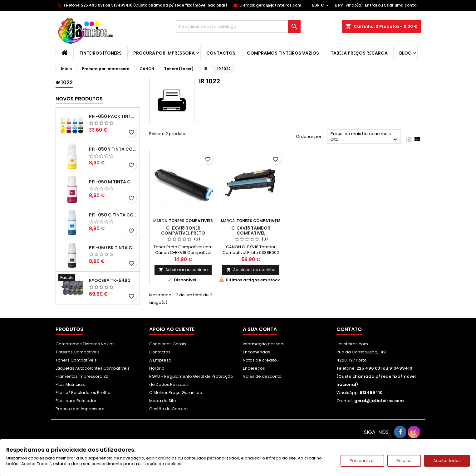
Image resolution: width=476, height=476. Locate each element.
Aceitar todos (447, 461)
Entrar (371, 5)
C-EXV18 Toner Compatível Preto (183, 231)
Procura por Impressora (164, 53)
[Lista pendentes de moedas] (321, 5)
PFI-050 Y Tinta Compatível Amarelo (113, 149)
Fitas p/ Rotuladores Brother (84, 393)
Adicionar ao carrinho (183, 270)
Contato (349, 329)
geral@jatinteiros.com (279, 5)
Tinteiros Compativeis (78, 352)
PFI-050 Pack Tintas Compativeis (113, 116)
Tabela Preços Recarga (359, 53)
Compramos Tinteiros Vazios (283, 53)
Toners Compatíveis (76, 360)
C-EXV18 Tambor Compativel (251, 231)
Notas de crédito (260, 360)
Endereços (254, 368)
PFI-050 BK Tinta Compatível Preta (113, 248)
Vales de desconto (262, 376)
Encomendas (256, 352)
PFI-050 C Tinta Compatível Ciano (113, 215)
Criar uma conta (400, 5)
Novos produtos (79, 99)
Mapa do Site (163, 401)
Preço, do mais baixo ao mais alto (365, 137)
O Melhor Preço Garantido (176, 393)
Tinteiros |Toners (101, 53)
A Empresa (160, 360)
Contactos (221, 53)
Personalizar (362, 461)
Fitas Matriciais (70, 384)
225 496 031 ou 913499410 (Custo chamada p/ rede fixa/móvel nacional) (154, 5)
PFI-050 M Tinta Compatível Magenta (113, 182)
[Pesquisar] (238, 27)
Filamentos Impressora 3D (82, 376)
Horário (157, 368)
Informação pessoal (264, 344)
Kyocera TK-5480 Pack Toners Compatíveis (113, 280)
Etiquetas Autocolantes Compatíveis (93, 368)
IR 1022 (64, 83)
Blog (405, 53)
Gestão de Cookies (169, 409)
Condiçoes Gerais (168, 344)
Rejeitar (404, 461)
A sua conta (260, 329)
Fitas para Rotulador (76, 401)
